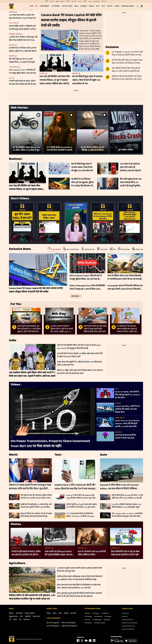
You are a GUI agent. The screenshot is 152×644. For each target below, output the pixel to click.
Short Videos (20, 199)
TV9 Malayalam (97, 620)
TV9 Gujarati (88, 617)
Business (84, 6)
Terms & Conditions (128, 629)
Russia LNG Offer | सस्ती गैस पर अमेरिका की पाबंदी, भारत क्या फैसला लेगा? (128, 409)
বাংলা (79, 2)
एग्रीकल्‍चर (27, 620)
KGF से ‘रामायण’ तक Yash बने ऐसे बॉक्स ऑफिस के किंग (92, 553)
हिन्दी (47, 1)
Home (31, 6)
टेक (20, 620)
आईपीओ (28, 617)
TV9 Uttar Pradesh (100, 623)
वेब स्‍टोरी (73, 614)
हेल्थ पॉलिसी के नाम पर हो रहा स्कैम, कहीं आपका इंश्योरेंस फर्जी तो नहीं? (126, 553)
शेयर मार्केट (19, 614)
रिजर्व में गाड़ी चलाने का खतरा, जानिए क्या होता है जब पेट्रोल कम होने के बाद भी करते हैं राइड (26, 553)
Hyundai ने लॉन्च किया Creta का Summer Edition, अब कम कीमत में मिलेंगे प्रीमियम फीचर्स (119, 487)
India (13, 341)
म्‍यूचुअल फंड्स (13, 617)
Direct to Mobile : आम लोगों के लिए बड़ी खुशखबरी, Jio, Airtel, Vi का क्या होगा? (128, 395)
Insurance (119, 432)
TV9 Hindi (87, 614)
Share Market (45, 6)
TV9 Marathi (105, 614)
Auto (98, 6)
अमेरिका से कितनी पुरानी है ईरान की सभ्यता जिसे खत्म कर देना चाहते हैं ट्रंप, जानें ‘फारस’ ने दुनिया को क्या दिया (127, 78)
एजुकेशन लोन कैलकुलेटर (69, 626)
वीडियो (66, 614)
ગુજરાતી (74, 1)
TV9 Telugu (96, 614)
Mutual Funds (67, 6)
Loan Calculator (53, 618)
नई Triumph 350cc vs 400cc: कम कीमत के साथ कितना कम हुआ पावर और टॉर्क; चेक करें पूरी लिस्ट (127, 515)
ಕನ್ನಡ (57, 1)
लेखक (49, 614)
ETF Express (56, 6)
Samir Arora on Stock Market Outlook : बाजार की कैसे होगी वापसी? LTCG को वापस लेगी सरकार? (127, 424)
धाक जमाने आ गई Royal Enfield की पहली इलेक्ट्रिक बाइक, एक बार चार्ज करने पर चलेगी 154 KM (59, 553)
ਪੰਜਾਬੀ (85, 1)
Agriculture (17, 564)
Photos (110, 6)
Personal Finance (128, 6)
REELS (76, 6)
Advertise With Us (128, 620)
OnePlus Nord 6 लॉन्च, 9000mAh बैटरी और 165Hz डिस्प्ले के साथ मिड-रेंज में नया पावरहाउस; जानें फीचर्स (76, 487)
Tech (103, 6)
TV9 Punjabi (88, 623)
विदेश (15, 620)
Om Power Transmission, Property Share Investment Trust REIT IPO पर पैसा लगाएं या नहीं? (50, 444)
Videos (117, 6)
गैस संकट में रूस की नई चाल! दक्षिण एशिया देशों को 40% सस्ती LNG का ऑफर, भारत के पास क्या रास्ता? (36, 497)
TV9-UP (104, 1)
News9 (52, 1)
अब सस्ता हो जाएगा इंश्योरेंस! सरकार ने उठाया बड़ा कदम (126, 437)
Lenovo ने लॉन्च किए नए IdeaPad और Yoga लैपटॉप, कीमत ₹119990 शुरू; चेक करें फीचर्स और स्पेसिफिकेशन (81, 497)
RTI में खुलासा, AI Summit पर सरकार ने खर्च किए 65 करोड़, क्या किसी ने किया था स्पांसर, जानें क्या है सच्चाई (127, 54)
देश (10, 620)
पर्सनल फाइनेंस (30, 614)
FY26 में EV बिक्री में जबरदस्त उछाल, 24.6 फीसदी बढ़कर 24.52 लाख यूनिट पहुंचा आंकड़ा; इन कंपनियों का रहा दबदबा (127, 506)
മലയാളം (97, 1)
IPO (37, 6)
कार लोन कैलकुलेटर (53, 626)
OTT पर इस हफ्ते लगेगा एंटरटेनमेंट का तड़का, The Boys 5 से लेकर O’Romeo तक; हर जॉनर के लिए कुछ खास (80, 515)
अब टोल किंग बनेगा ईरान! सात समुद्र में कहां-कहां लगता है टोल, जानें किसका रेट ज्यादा (127, 62)
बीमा (21, 617)
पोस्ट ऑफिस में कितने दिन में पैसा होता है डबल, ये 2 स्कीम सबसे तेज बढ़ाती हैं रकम (126, 70)
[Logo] (12, 641)
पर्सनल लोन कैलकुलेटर (69, 623)
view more (75, 296)
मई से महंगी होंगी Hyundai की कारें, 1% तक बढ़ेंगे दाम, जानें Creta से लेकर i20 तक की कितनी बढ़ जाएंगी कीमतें (127, 497)
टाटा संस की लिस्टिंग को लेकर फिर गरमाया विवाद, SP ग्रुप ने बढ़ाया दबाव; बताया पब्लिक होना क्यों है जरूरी (55, 80)
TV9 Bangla (108, 617)
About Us (125, 617)
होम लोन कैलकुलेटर (53, 623)
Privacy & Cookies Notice (130, 623)
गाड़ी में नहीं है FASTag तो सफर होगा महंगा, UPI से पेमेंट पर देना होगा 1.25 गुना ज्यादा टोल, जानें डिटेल (82, 506)
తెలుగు (63, 1)
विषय (55, 614)
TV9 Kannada (98, 617)
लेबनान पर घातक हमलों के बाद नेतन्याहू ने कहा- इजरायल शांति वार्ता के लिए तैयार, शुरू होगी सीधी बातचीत (30, 487)
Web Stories (19, 108)
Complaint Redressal (128, 626)
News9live (107, 620)
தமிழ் (90, 1)
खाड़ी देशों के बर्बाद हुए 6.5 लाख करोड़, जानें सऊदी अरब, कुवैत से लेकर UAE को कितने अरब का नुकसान (36, 506)
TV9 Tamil (87, 620)
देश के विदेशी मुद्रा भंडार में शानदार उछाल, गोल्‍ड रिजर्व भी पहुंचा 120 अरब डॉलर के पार (88, 80)
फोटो (60, 614)
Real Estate (13, 23)
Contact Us (125, 614)
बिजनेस (11, 614)
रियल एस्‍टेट (36, 617)
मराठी (68, 1)
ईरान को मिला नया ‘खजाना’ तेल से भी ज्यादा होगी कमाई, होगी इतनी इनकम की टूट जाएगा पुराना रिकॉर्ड (36, 515)
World (91, 6)
